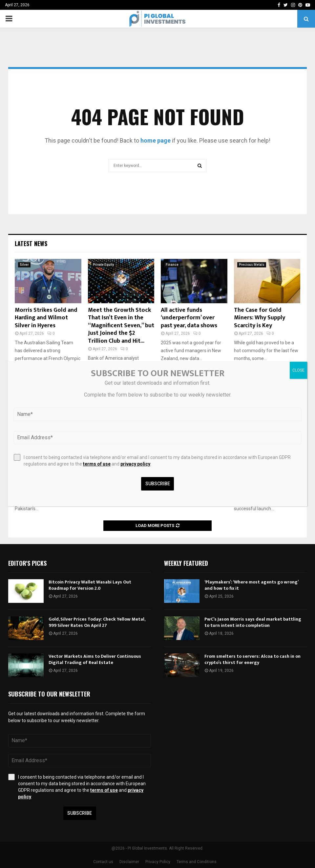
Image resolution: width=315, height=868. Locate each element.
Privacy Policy (158, 862)
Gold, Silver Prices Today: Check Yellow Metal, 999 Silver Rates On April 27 (97, 622)
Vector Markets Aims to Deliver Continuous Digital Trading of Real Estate (95, 659)
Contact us (103, 862)
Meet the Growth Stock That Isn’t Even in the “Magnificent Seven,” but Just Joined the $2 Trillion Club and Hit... (121, 326)
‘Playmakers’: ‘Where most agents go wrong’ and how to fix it (251, 585)
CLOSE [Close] (298, 370)
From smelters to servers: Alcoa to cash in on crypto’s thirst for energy (252, 659)
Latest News (31, 243)
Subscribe (80, 813)
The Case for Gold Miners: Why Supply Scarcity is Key (260, 318)
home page (156, 140)
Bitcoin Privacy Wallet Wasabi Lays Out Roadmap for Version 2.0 (90, 585)
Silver (24, 265)
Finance (172, 265)
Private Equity (103, 265)
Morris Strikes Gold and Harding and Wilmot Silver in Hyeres (46, 318)
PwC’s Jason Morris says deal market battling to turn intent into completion (253, 622)
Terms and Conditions (197, 862)
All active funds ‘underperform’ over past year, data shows (189, 318)
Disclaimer (129, 862)
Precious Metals (252, 265)
